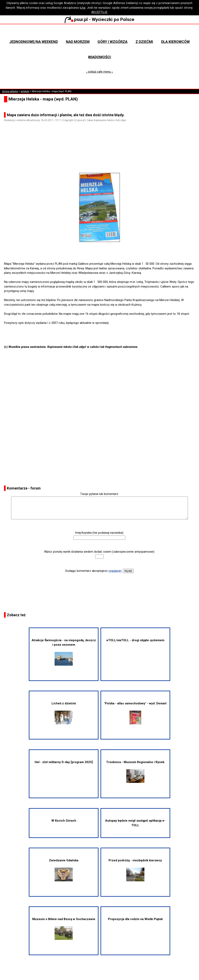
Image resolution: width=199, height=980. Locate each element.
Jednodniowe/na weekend (34, 42)
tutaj (82, 8)
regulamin (115, 571)
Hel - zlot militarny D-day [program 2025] (64, 762)
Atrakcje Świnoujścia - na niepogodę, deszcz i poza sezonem (64, 652)
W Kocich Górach (64, 821)
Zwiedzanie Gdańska (64, 870)
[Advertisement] (101, 152)
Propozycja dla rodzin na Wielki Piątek (135, 919)
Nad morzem (78, 42)
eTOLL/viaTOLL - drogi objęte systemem (135, 640)
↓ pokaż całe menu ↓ (99, 72)
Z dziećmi (144, 42)
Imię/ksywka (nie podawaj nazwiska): (99, 533)
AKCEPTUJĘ (99, 12)
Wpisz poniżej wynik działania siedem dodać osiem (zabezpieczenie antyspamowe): (99, 552)
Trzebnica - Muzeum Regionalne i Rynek (135, 772)
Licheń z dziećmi (64, 713)
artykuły (25, 91)
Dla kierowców (175, 42)
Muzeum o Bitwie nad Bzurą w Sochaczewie (64, 929)
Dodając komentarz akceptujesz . (94, 571)
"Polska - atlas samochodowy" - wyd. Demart (135, 713)
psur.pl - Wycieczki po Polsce (99, 19)
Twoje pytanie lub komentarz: (99, 494)
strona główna (10, 91)
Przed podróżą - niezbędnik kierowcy (135, 870)
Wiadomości (99, 57)
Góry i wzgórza (112, 42)
